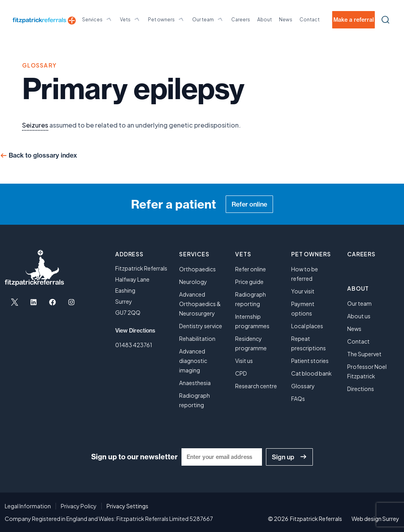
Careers (241, 20)
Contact (310, 20)
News (286, 20)
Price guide (249, 282)
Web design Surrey (375, 519)
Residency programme (251, 343)
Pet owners (166, 19)
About (265, 20)
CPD (241, 373)
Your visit (303, 291)
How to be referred (305, 274)
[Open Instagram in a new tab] (71, 302)
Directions (361, 389)
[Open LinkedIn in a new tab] (34, 302)
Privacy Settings (127, 506)
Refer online (249, 204)
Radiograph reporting (195, 400)
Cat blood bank (311, 373)
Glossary (303, 386)
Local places (307, 326)
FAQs (298, 399)
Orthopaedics (197, 269)
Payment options (303, 308)
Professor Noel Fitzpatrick (367, 371)
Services (97, 19)
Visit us (244, 361)
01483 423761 (134, 345)
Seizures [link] (35, 125)
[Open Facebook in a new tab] (52, 302)
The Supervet (364, 354)
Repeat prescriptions (309, 343)
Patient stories (310, 361)
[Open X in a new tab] (15, 302)
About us (359, 316)
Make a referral (353, 20)
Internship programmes (252, 321)
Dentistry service (201, 326)
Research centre (256, 386)
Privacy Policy (79, 506)
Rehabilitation (197, 338)
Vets (130, 19)
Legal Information (28, 506)
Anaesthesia (195, 383)
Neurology (193, 282)
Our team (208, 19)
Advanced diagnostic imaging (193, 361)
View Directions (135, 331)
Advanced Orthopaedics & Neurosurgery (200, 304)
